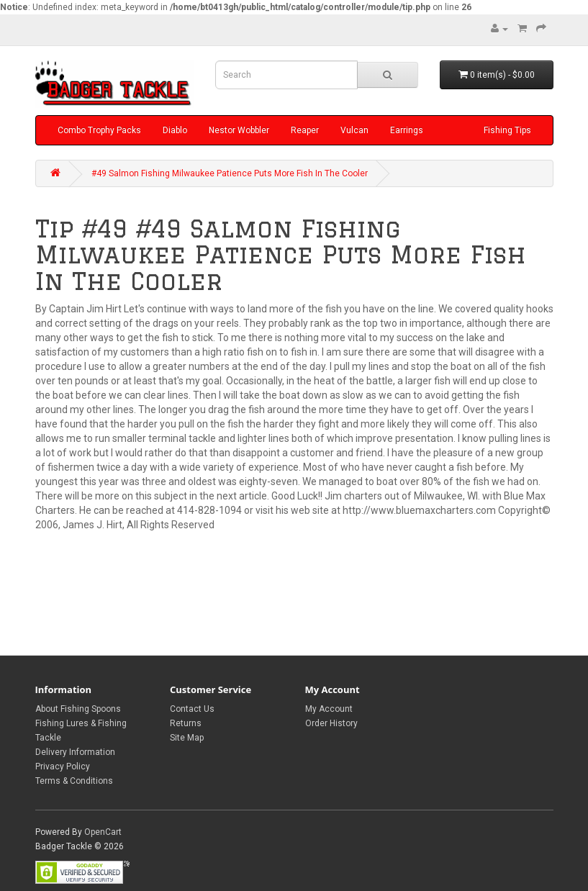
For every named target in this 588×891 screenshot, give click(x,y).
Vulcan (354, 130)
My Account (329, 709)
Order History (331, 723)
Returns (186, 723)
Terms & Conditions (74, 781)
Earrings (407, 130)
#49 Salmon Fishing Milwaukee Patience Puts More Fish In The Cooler (230, 173)
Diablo (175, 130)
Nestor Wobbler (239, 130)
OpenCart (103, 832)
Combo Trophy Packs (99, 130)
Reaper (305, 130)
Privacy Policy (63, 766)
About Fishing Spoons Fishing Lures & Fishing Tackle (81, 723)
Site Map (187, 738)
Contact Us (192, 709)
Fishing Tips (507, 130)
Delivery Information (75, 752)
